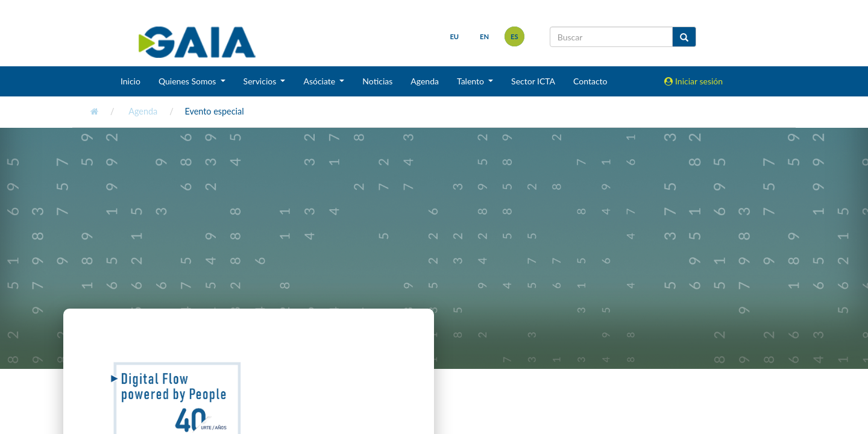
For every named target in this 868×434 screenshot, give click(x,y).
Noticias (377, 81)
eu (454, 36)
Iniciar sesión (693, 81)
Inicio (131, 81)
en (484, 36)
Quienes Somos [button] (188, 81)
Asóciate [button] (320, 81)
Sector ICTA (533, 81)
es (514, 36)
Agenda (425, 81)
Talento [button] (472, 81)
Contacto (590, 81)
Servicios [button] (261, 81)
